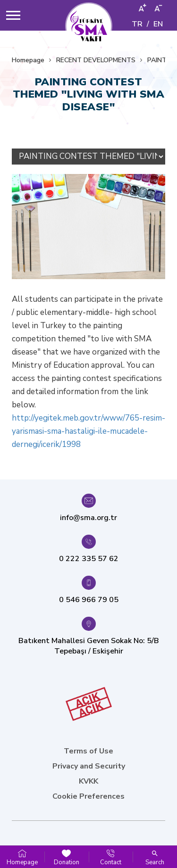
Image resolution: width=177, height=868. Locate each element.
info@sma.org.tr (88, 518)
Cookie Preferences (88, 796)
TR (137, 24)
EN (158, 24)
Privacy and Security (89, 766)
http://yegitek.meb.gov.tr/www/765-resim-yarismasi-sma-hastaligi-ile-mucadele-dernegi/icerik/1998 (88, 431)
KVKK (88, 781)
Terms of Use (88, 751)
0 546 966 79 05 (89, 600)
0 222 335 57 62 (89, 559)
